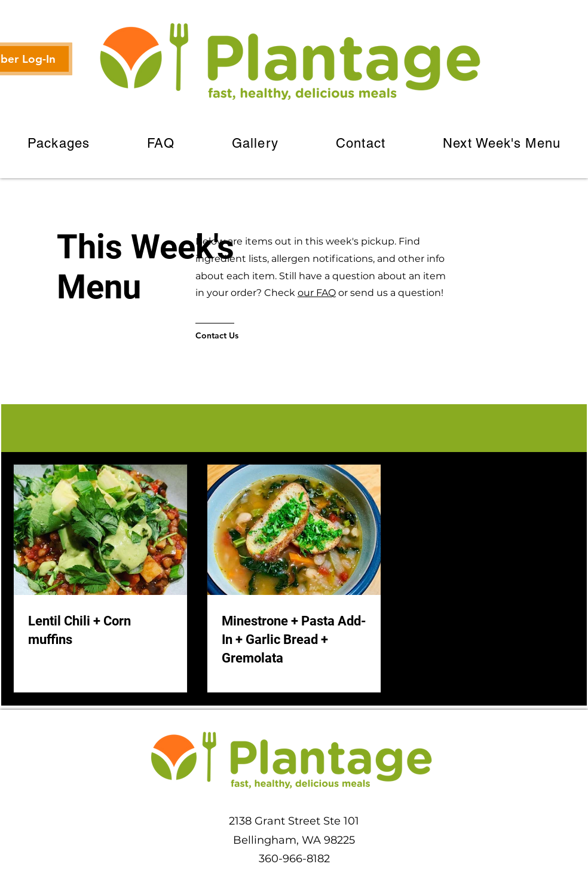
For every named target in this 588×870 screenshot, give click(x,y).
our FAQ (317, 293)
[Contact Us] (244, 335)
